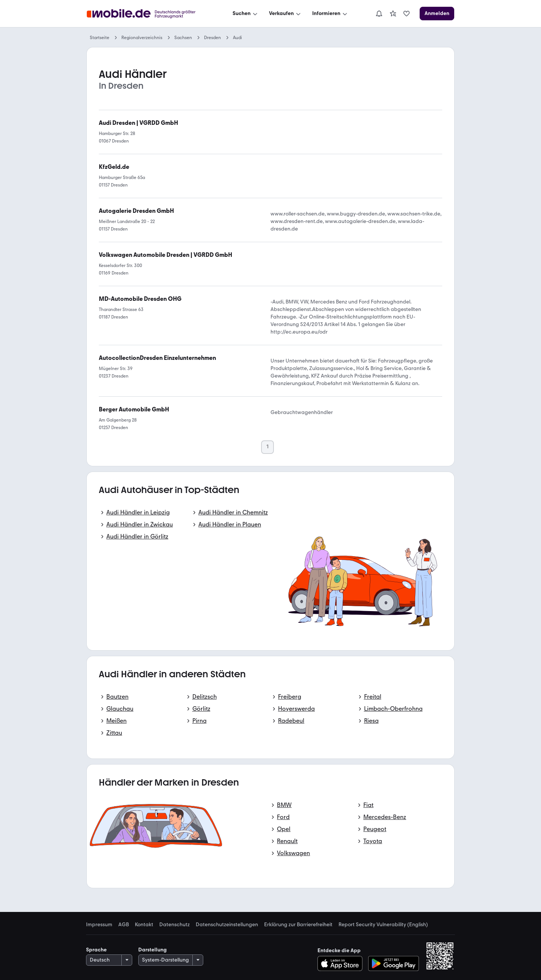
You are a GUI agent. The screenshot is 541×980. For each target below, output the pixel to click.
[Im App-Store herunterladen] (342, 963)
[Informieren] (330, 14)
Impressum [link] (99, 925)
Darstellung (153, 950)
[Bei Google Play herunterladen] (394, 963)
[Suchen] (246, 14)
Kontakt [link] (144, 925)
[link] (393, 14)
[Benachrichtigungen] (379, 14)
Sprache (96, 950)
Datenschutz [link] (175, 925)
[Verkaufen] (286, 14)
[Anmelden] (437, 14)
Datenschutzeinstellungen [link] (227, 925)
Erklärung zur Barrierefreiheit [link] (298, 925)
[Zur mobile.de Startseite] (148, 14)
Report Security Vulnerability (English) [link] (383, 925)
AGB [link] (124, 925)
